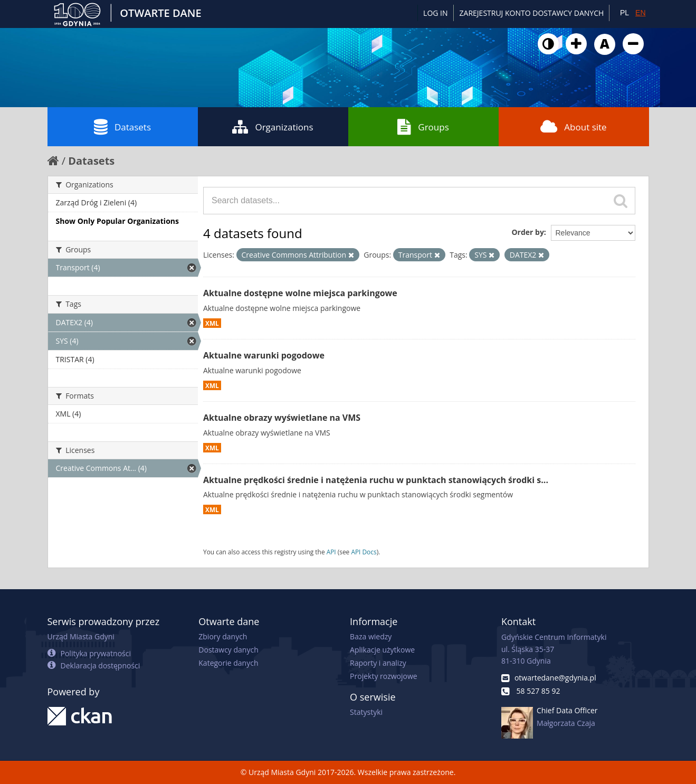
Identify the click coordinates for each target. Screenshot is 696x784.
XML (212, 323)
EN (640, 13)
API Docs (364, 552)
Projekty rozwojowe (384, 676)
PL (625, 13)
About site (573, 127)
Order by (527, 232)
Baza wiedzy (371, 636)
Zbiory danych (223, 636)
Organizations (273, 127)
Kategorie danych (228, 663)
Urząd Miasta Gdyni (81, 636)
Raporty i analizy (378, 663)
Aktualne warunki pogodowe (264, 355)
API (331, 552)
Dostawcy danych (228, 650)
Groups (423, 127)
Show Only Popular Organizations (117, 221)
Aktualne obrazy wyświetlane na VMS (282, 418)
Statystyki (366, 712)
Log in (435, 13)
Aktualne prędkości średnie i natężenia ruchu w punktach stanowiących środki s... (376, 480)
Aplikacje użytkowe (382, 650)
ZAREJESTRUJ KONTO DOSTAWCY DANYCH (532, 13)
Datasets (122, 127)
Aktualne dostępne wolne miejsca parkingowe (300, 293)
